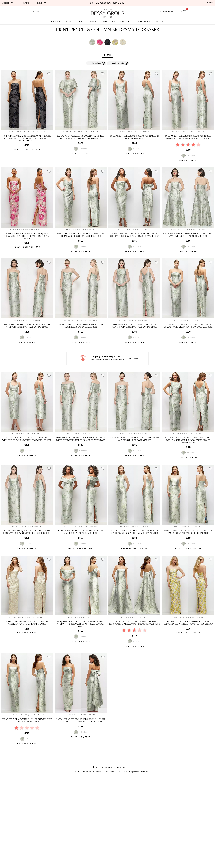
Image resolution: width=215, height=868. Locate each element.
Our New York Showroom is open (107, 3)
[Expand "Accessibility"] (9, 3)
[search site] (34, 11)
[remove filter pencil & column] (96, 63)
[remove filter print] (118, 63)
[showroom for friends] (166, 11)
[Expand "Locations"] (27, 3)
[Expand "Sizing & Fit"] (43, 3)
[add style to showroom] (49, 74)
